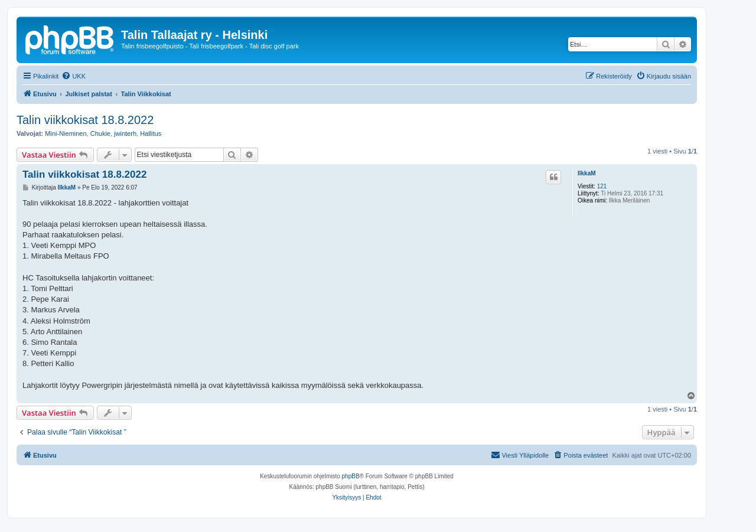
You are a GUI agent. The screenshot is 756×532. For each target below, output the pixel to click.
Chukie (100, 133)
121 (602, 186)
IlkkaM (587, 173)
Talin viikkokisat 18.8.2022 (85, 120)
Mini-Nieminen (66, 133)
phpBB (351, 476)
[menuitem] (74, 76)
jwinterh (125, 133)
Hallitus (151, 133)
